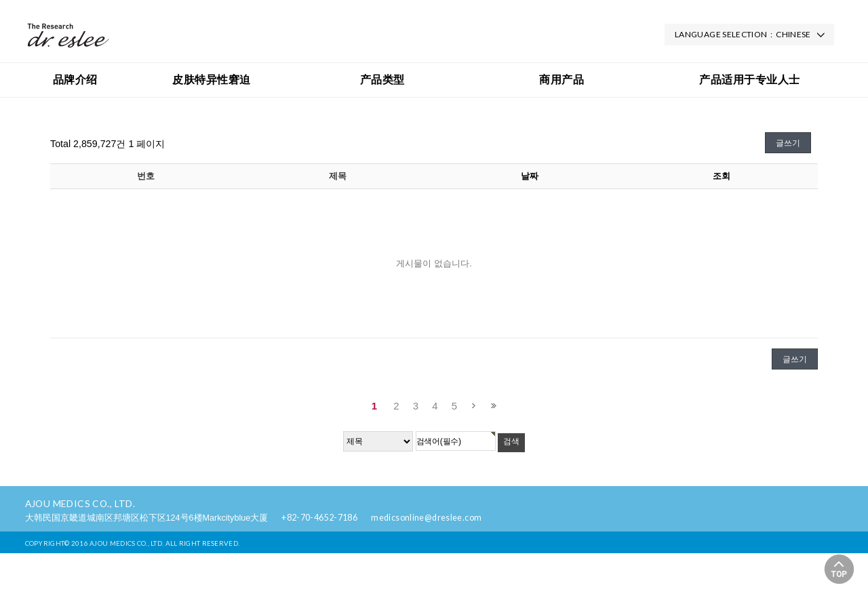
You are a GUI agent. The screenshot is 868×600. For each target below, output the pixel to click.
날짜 (530, 176)
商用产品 (561, 80)
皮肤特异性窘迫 (211, 80)
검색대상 (0, 112)
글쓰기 (788, 143)
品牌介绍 (75, 80)
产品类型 (382, 80)
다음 (474, 406)
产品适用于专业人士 (749, 80)
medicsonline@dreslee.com (426, 518)
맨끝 (493, 406)
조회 (722, 176)
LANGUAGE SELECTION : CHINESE (743, 34)
